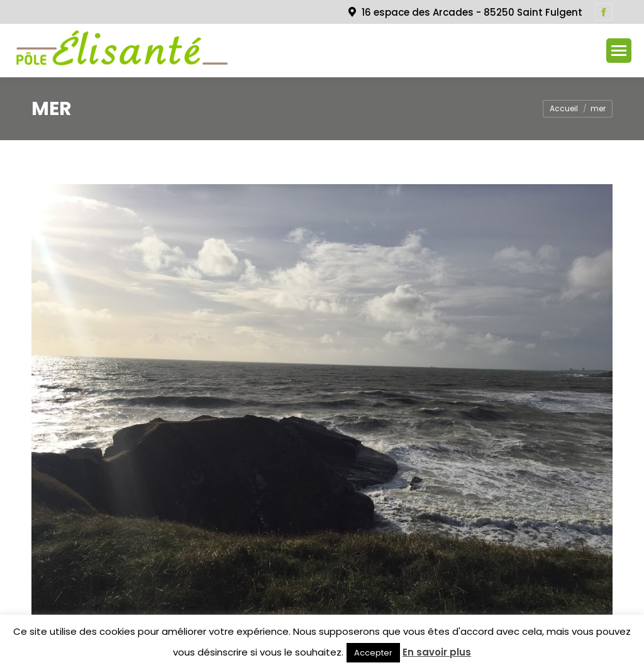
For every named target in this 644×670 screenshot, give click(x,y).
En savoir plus (437, 652)
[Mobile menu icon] (619, 51)
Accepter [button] (373, 653)
